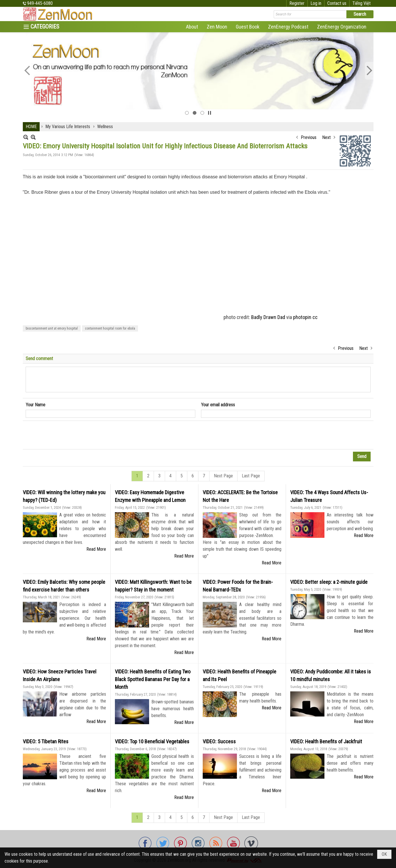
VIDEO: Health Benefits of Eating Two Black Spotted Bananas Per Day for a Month (153, 679)
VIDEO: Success (219, 741)
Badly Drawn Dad (268, 317)
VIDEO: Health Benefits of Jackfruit (326, 741)
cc (315, 317)
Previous (309, 137)
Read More (96, 549)
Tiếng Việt (362, 3)
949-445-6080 (40, 3)
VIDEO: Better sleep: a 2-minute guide (329, 582)
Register (297, 3)
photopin (302, 317)
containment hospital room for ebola (110, 328)
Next (326, 137)
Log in (316, 3)
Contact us (337, 3)
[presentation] (69, 435)
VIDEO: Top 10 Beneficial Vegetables (152, 741)
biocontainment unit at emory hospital (52, 328)
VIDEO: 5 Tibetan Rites (46, 741)
